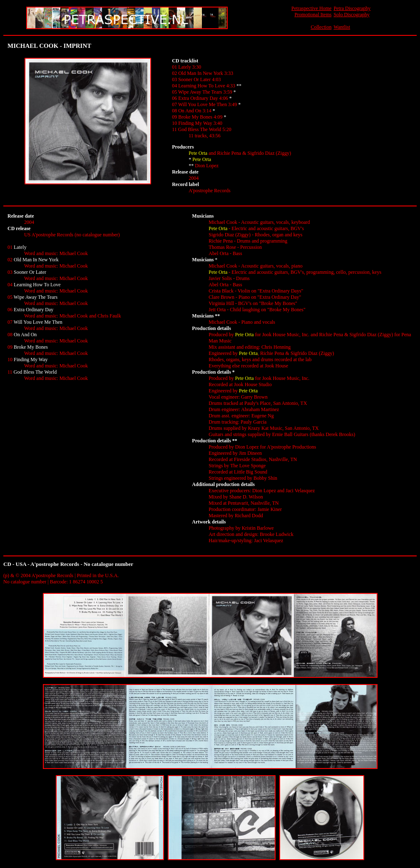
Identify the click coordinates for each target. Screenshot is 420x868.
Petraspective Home (311, 8)
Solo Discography (351, 15)
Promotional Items (313, 15)
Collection (321, 27)
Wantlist (342, 27)
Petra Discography (352, 8)
